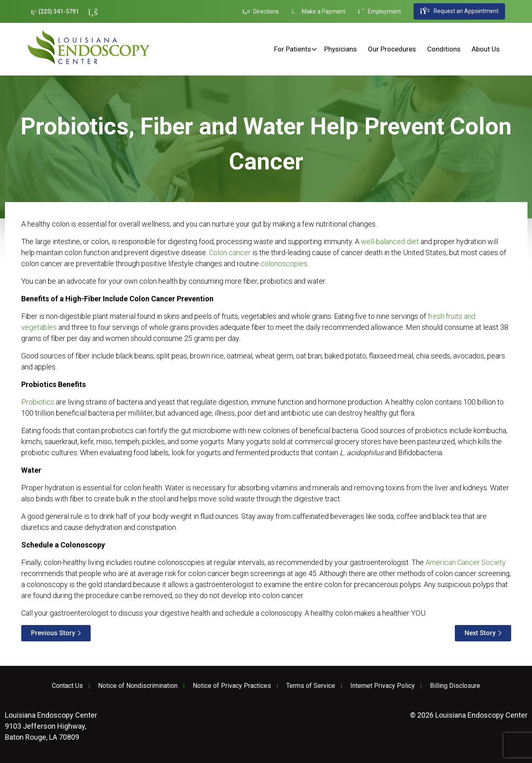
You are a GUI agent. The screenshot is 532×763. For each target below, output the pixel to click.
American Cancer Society (466, 562)
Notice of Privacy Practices (232, 686)
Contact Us (67, 686)
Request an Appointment (459, 11)
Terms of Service (311, 686)
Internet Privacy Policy (383, 686)
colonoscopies (284, 264)
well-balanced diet (390, 241)
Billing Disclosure (455, 686)
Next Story (480, 633)
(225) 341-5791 (55, 12)
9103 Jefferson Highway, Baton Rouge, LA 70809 (51, 726)
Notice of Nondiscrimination (138, 686)
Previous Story (53, 633)
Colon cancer (230, 252)
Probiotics (38, 402)
